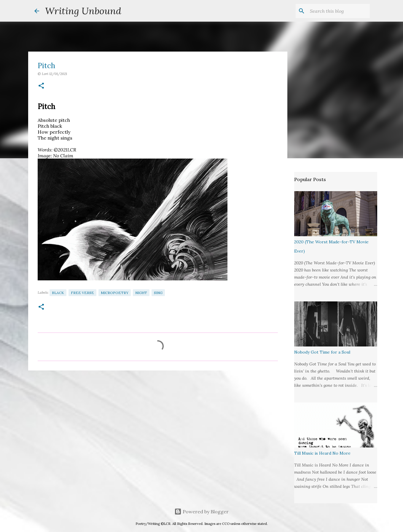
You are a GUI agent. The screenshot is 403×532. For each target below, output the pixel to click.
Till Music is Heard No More (322, 453)
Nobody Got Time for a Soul (322, 352)
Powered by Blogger (201, 512)
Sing (158, 293)
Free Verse (82, 293)
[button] (41, 86)
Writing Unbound (83, 11)
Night (141, 293)
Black (58, 293)
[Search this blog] (339, 11)
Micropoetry (115, 293)
